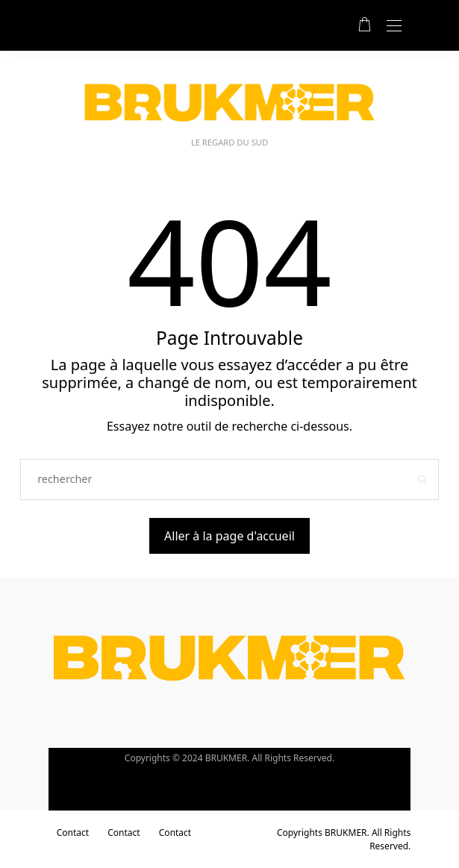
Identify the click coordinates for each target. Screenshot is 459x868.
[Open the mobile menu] (394, 26)
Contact (73, 833)
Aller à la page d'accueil (229, 536)
